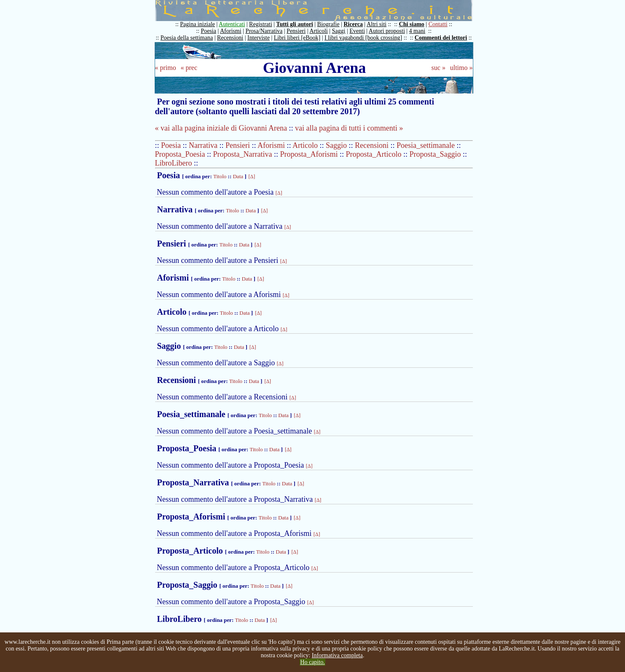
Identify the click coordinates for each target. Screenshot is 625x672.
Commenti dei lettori (441, 38)
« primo (166, 68)
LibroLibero (174, 163)
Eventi (357, 31)
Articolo (305, 145)
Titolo (220, 176)
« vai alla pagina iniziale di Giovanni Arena (221, 128)
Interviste (259, 38)
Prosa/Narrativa (264, 31)
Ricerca (353, 24)
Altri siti (377, 24)
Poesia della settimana (187, 38)
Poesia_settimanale (426, 145)
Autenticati (232, 24)
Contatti (438, 24)
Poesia (208, 31)
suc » (439, 68)
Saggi (339, 31)
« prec (189, 68)
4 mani (417, 31)
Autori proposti (387, 31)
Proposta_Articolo (374, 154)
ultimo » (461, 68)
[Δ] (252, 177)
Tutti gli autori (294, 24)
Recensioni (230, 38)
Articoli (319, 31)
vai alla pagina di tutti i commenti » (349, 128)
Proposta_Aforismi (309, 154)
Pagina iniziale (197, 24)
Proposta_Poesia (180, 154)
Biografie (329, 24)
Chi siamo (412, 24)
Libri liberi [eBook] (297, 38)
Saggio (336, 145)
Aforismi (231, 31)
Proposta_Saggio (435, 154)
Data (238, 176)
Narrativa (203, 145)
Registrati (260, 24)
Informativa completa (337, 655)
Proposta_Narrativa (243, 154)
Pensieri (296, 31)
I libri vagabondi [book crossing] (363, 38)
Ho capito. (312, 662)
